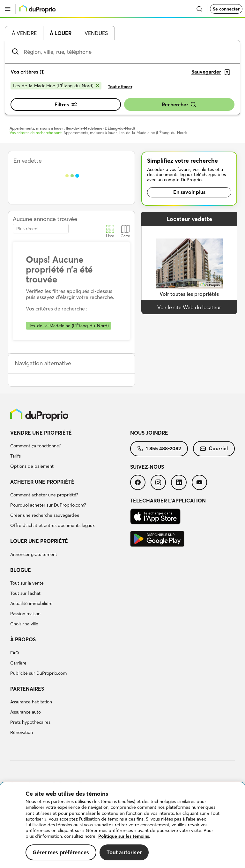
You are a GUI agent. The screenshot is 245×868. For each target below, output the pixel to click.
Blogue (21, 570)
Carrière (18, 663)
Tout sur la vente (27, 583)
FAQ (15, 653)
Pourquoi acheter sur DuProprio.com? (48, 505)
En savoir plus (189, 192)
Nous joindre (149, 433)
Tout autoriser (124, 852)
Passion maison (25, 614)
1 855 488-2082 (159, 448)
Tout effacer (120, 87)
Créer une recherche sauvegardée (45, 515)
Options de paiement (32, 466)
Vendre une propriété (41, 433)
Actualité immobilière (31, 603)
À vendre (24, 33)
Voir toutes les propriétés (189, 294)
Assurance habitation (31, 702)
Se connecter (226, 9)
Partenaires (27, 689)
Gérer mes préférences (61, 852)
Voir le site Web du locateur (189, 307)
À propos (23, 639)
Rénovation (22, 732)
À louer (61, 33)
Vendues (96, 33)
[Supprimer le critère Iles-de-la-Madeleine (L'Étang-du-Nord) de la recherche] (56, 86)
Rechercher (179, 105)
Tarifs (15, 456)
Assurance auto (26, 712)
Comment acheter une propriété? (44, 495)
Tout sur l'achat (25, 593)
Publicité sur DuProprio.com (38, 673)
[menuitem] (70, 451)
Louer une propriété (39, 541)
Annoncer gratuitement (34, 554)
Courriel (214, 448)
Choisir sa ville (24, 624)
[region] (122, 825)
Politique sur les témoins (124, 836)
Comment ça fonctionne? (35, 446)
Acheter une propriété (42, 482)
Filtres (66, 104)
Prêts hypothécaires (30, 722)
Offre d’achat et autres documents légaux (52, 525)
